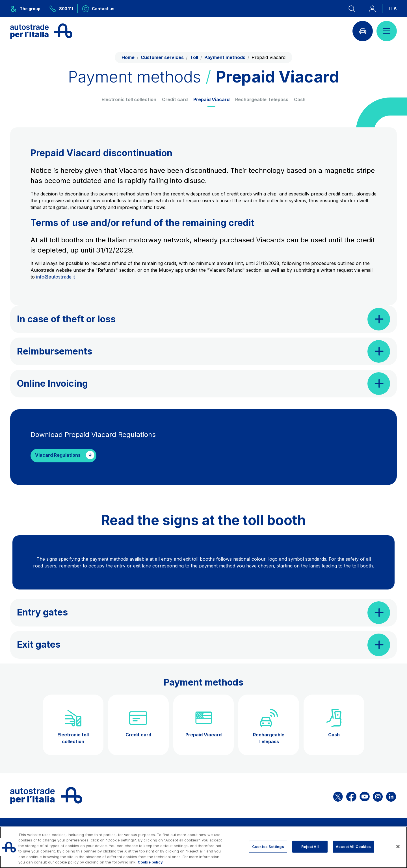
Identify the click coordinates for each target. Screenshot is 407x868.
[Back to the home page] (41, 31)
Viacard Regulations (58, 455)
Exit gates (39, 644)
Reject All (310, 847)
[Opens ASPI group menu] (28, 9)
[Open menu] (387, 31)
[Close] (398, 847)
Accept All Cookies (353, 847)
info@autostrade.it (56, 277)
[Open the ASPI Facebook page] (351, 796)
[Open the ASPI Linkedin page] (391, 796)
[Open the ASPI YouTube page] (365, 796)
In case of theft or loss (66, 319)
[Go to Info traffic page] (363, 31)
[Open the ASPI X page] (338, 796)
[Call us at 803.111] (61, 9)
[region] (203, 847)
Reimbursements (55, 351)
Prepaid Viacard (211, 99)
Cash (300, 99)
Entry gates (42, 612)
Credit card (175, 99)
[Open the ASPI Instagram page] (378, 796)
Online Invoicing (52, 383)
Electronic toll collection (129, 99)
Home (128, 57)
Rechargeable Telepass (262, 99)
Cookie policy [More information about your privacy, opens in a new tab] (150, 862)
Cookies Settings (268, 847)
